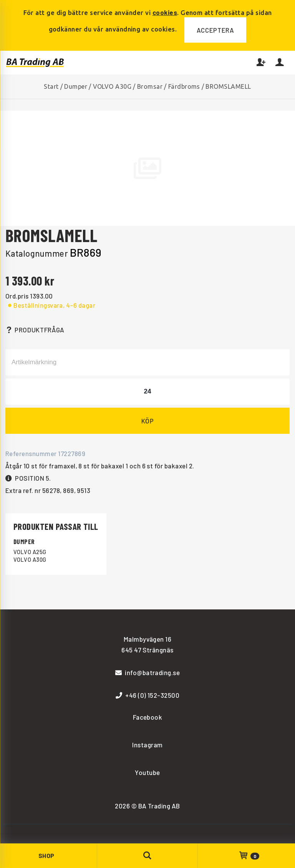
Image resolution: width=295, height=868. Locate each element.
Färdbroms (184, 86)
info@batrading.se (148, 672)
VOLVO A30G (112, 86)
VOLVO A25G (30, 552)
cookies (165, 12)
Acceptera (215, 30)
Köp (148, 421)
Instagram (147, 745)
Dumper (76, 86)
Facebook (148, 717)
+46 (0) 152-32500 (148, 695)
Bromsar (150, 86)
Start (51, 86)
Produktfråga (35, 330)
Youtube (147, 772)
